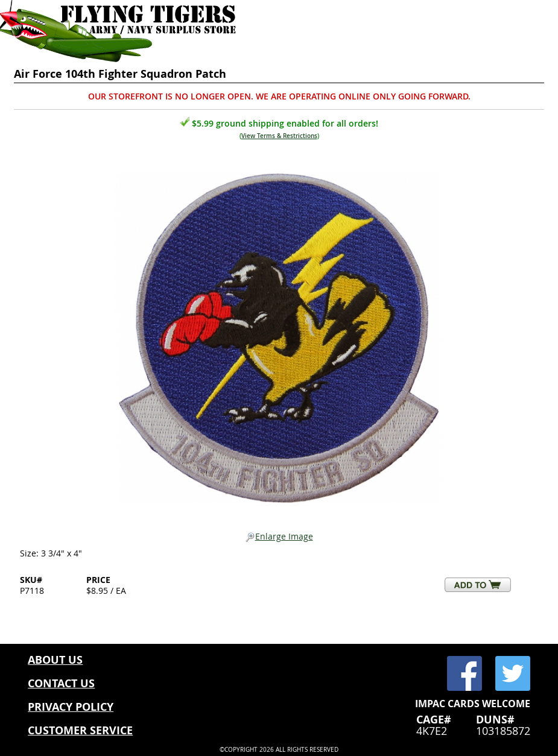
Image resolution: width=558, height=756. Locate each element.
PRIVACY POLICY (71, 707)
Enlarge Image (279, 537)
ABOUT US (55, 660)
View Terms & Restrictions (279, 136)
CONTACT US (61, 683)
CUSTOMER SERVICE (80, 730)
